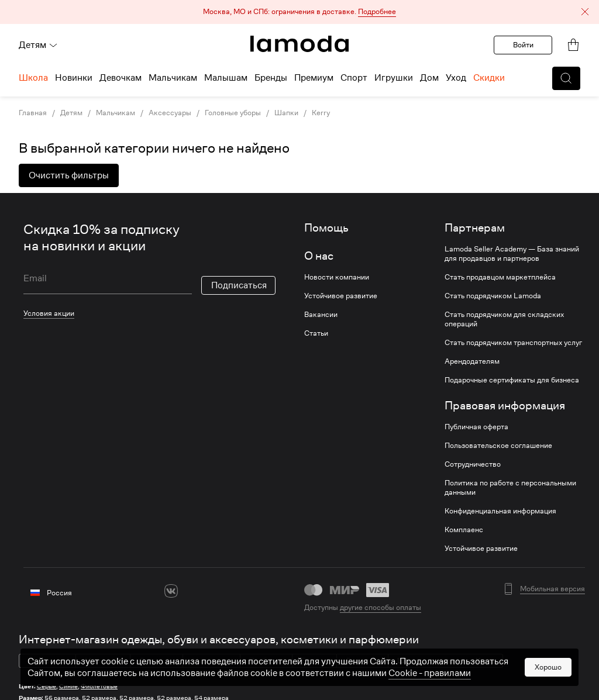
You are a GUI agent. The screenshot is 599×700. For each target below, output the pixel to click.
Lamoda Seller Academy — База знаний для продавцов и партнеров (512, 254)
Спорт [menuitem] (354, 78)
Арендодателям (472, 361)
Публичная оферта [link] (476, 427)
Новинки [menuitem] (74, 78)
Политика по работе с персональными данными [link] (510, 488)
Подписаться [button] (239, 285)
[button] (299, 12)
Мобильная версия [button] (552, 589)
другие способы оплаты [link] (381, 607)
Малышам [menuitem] (226, 78)
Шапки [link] (286, 113)
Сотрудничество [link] (473, 464)
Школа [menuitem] (33, 78)
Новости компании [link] (337, 277)
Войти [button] (523, 45)
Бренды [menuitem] (271, 78)
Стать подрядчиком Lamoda (493, 296)
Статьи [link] (316, 333)
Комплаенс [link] (464, 530)
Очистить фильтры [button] (69, 175)
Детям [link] (71, 113)
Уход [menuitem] (456, 78)
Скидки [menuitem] (489, 78)
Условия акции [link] (49, 313)
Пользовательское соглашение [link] (498, 446)
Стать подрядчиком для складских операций (504, 319)
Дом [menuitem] (429, 78)
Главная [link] (33, 113)
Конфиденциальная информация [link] (500, 511)
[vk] (171, 591)
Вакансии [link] (321, 315)
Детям (38, 45)
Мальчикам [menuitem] (173, 78)
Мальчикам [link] (116, 113)
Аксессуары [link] (170, 113)
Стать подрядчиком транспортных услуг (513, 343)
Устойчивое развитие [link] (341, 296)
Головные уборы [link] (233, 113)
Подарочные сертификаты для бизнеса (512, 380)
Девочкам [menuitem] (121, 78)
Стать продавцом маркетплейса (500, 277)
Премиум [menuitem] (314, 78)
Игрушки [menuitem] (394, 78)
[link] (299, 44)
